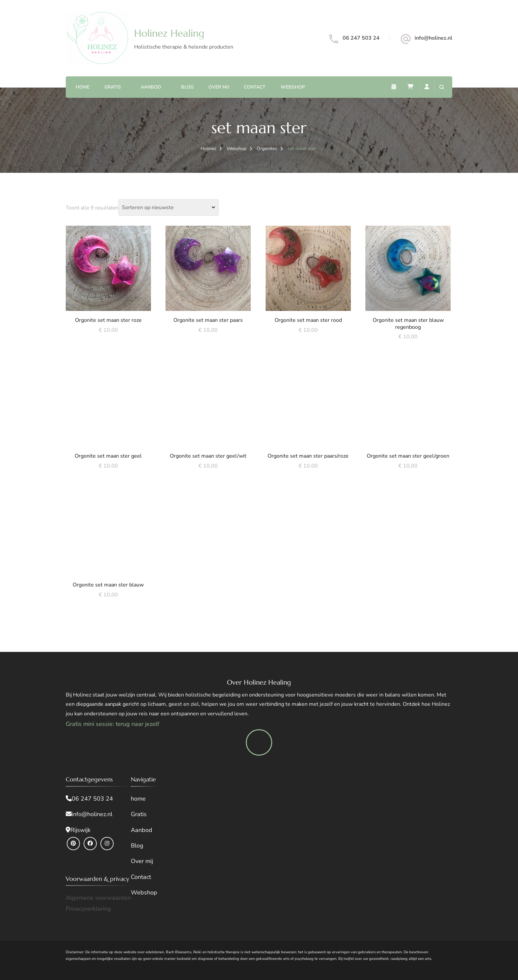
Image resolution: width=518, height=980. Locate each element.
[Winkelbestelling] (168, 207)
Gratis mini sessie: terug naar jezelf (112, 724)
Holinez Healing (169, 33)
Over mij (219, 87)
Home (83, 87)
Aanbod (151, 87)
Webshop (293, 87)
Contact (255, 87)
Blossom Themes (163, 967)
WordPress (256, 967)
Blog (187, 87)
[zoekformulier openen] (442, 87)
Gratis (113, 87)
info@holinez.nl (433, 38)
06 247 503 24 (361, 38)
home (138, 799)
